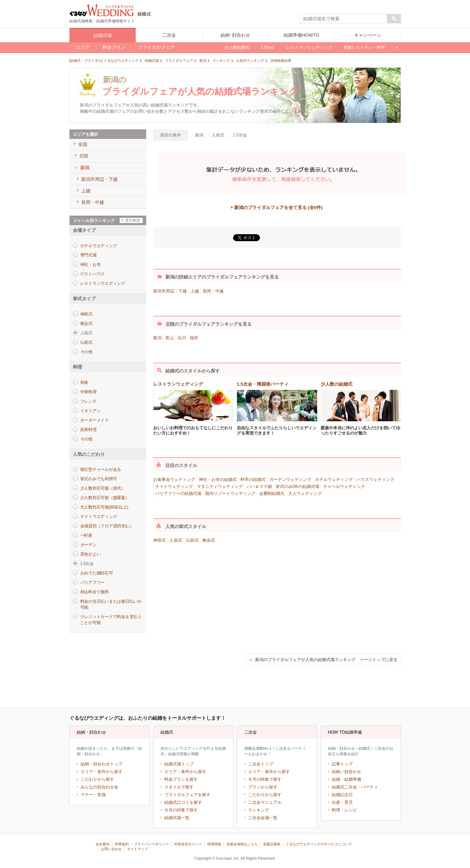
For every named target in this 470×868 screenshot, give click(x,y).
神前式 (86, 314)
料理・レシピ (344, 810)
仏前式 (86, 342)
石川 (182, 338)
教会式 (86, 324)
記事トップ (342, 764)
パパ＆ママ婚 (259, 487)
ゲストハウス (93, 274)
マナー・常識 (93, 795)
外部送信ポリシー (188, 844)
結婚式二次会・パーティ (355, 787)
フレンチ (88, 401)
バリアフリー (93, 583)
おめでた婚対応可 (97, 573)
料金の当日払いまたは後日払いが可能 (111, 604)
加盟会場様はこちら (242, 844)
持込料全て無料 (95, 592)
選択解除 (133, 220)
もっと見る (397, 47)
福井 (194, 338)
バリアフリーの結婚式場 (178, 494)
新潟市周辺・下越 (170, 291)
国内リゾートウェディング (230, 494)
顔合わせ (353, 772)
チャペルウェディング (344, 487)
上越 (195, 291)
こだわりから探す (97, 779)
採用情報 (214, 844)
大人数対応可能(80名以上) (104, 507)
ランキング (259, 810)
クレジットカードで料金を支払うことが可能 (111, 620)
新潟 (157, 338)
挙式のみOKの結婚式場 (297, 487)
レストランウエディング (103, 283)
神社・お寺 (91, 265)
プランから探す (263, 787)
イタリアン (91, 411)
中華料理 (88, 392)
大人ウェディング (305, 494)
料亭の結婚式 (253, 480)
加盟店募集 (272, 844)
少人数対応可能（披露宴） (105, 498)
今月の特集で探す (181, 810)
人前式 (176, 540)
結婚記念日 (342, 795)
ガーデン (88, 545)
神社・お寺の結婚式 (218, 480)
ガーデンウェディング (290, 480)
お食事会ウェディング (174, 480)
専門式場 (88, 255)
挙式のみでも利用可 (99, 479)
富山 (170, 338)
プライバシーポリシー (151, 844)
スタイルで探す (179, 787)
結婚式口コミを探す (183, 802)
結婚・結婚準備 (346, 779)
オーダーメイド (95, 420)
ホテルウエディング (99, 246)
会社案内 (103, 844)
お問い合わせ (111, 849)
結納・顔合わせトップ (102, 764)
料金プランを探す (181, 779)
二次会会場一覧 (263, 818)
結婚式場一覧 (177, 818)
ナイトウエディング (99, 517)
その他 (86, 352)
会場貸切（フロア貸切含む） (107, 526)
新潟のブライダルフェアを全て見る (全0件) (278, 207)
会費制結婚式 (272, 494)
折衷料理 (88, 430)
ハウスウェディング (375, 480)
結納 (336, 772)
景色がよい (91, 554)
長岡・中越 (213, 291)
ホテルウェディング (334, 480)
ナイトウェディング (174, 487)
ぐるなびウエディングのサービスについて (319, 844)
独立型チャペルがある (101, 469)
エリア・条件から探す (102, 772)
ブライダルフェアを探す (187, 795)
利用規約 (122, 844)
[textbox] (344, 19)
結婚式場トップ (179, 764)
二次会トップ (261, 764)
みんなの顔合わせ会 (99, 787)
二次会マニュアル (265, 802)
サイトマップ (137, 849)
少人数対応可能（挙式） (103, 488)
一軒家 (86, 535)
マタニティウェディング (220, 487)
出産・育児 (342, 802)
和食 (84, 383)
